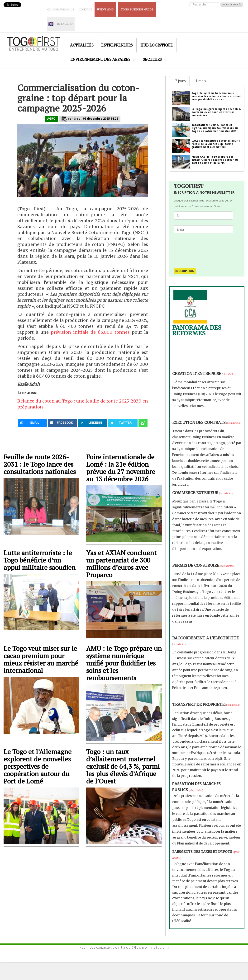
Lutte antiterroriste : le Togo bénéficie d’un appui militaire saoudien (40, 560)
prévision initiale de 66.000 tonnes (90, 332)
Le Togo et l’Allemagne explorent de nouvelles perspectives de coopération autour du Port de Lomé (38, 766)
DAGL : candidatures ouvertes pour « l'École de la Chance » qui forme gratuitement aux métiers (216, 144)
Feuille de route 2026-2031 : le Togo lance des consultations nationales (40, 464)
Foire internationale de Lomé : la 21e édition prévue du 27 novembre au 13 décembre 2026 (121, 468)
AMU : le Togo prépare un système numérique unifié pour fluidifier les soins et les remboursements (124, 663)
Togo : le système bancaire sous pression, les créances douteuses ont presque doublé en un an (216, 96)
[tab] (179, 81)
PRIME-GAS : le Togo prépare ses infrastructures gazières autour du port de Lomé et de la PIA (215, 160)
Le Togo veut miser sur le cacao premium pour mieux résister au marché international (41, 659)
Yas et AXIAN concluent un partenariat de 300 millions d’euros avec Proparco (121, 564)
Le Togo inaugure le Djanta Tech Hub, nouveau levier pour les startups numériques (216, 112)
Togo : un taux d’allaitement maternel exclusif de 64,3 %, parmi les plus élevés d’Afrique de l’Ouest (123, 766)
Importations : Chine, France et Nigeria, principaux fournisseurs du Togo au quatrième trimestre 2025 (215, 128)
